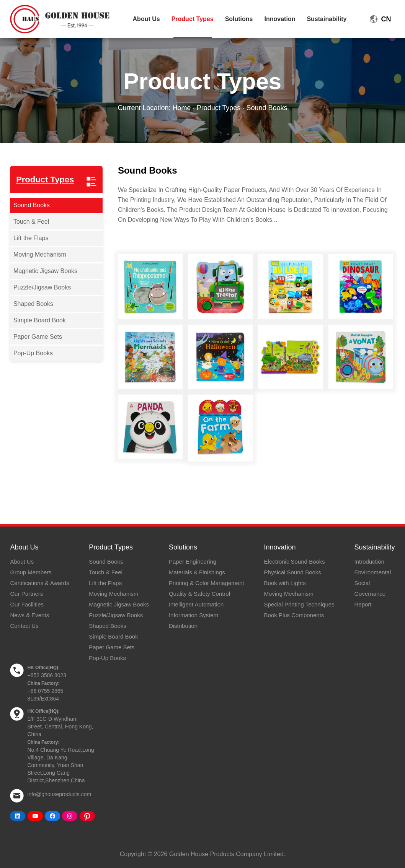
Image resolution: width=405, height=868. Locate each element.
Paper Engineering (193, 562)
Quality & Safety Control (199, 594)
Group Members (31, 572)
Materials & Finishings (197, 572)
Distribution (183, 626)
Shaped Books (33, 304)
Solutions (239, 19)
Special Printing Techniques (299, 604)
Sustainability (327, 19)
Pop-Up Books (33, 353)
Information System (194, 615)
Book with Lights (285, 583)
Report (363, 604)
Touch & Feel (31, 222)
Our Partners (26, 594)
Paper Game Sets (38, 337)
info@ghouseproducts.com (59, 794)
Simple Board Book (40, 320)
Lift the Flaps (31, 238)
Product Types (193, 19)
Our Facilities (27, 604)
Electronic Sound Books (295, 562)
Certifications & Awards (39, 583)
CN (386, 19)
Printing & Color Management (207, 583)
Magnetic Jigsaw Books (45, 271)
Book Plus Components (294, 615)
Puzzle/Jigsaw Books (42, 287)
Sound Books (32, 205)
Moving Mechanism (40, 254)
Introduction (369, 562)
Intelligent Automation (196, 604)
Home (182, 108)
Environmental (372, 572)
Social (362, 583)
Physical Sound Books (293, 572)
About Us (146, 19)
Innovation (280, 19)
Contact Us (24, 626)
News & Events (29, 615)
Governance (370, 594)
